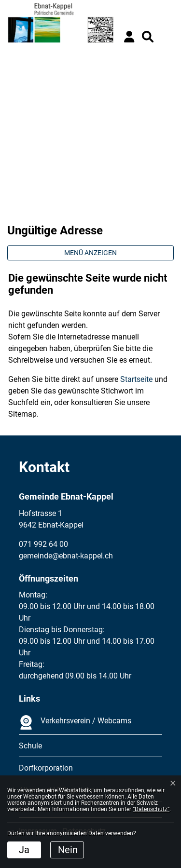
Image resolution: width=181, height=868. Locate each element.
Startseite (136, 379)
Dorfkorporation (46, 768)
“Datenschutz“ (151, 809)
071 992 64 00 (43, 544)
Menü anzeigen (90, 253)
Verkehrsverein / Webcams (75, 722)
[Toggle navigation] (167, 37)
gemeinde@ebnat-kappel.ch (66, 556)
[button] (148, 37)
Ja (24, 850)
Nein (68, 850)
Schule (30, 746)
